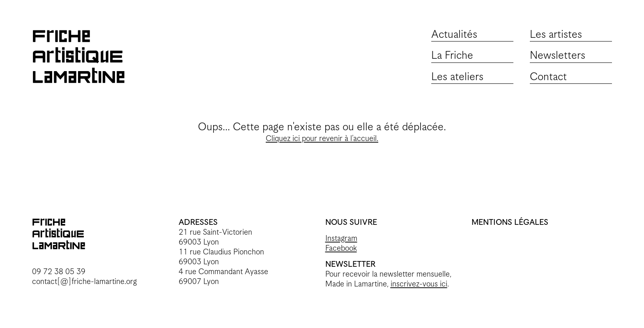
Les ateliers (457, 77)
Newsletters (558, 56)
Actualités (454, 35)
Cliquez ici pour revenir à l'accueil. (322, 139)
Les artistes (556, 35)
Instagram (341, 239)
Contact (548, 77)
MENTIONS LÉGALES (510, 223)
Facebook (341, 248)
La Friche (452, 56)
